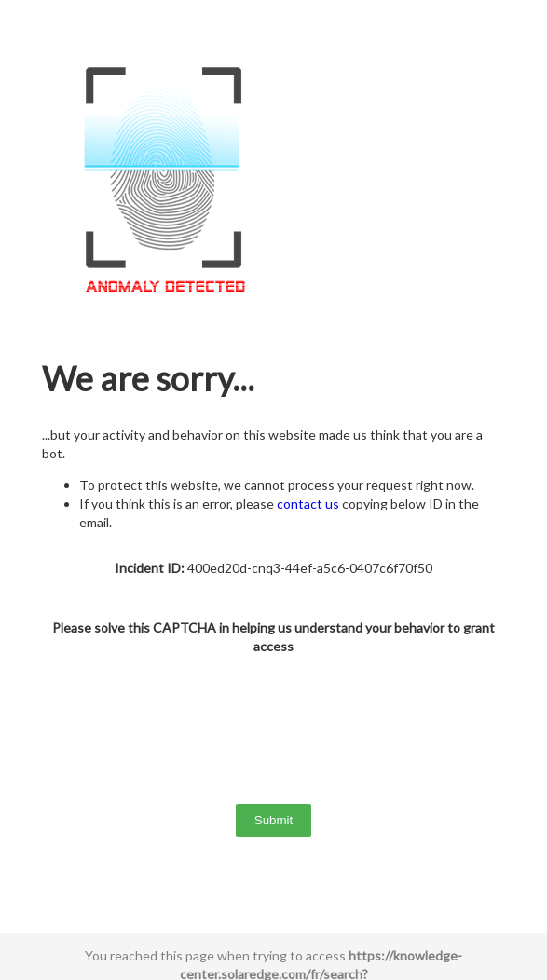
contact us (308, 504)
